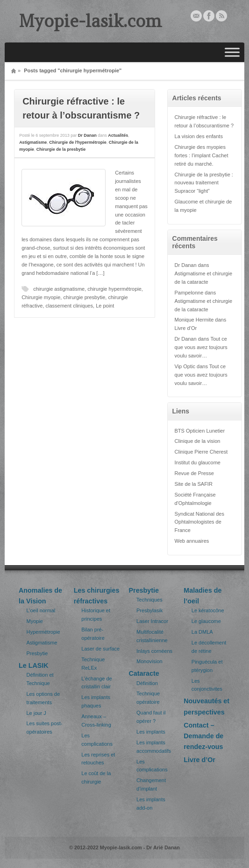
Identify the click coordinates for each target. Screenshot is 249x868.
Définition (147, 683)
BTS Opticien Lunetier (200, 431)
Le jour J (36, 713)
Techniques (149, 600)
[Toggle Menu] (232, 52)
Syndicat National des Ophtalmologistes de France (199, 522)
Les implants (151, 732)
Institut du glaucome (198, 462)
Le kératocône (208, 610)
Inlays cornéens (154, 651)
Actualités (118, 135)
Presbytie (37, 653)
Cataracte (144, 673)
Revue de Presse (194, 473)
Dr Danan (87, 135)
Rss (221, 16)
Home (14, 71)
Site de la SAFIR (194, 484)
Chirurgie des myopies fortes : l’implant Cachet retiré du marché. (202, 155)
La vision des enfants (199, 136)
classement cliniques (70, 306)
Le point (105, 306)
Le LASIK (34, 665)
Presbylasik (149, 610)
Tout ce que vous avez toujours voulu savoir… (201, 347)
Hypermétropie (43, 632)
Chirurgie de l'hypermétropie (78, 142)
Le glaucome (206, 621)
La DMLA (202, 632)
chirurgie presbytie (84, 297)
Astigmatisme (33, 142)
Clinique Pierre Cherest (201, 452)
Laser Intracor (152, 621)
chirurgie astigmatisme (59, 289)
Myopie (35, 621)
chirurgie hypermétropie (114, 289)
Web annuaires (192, 541)
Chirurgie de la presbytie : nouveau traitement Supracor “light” (204, 183)
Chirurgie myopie (41, 297)
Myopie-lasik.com (90, 21)
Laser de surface (100, 649)
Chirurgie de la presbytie (61, 149)
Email (196, 16)
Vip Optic (185, 366)
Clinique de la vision (198, 441)
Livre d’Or (186, 328)
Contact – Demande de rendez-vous (203, 736)
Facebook (209, 16)
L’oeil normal (41, 610)
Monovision (149, 661)
